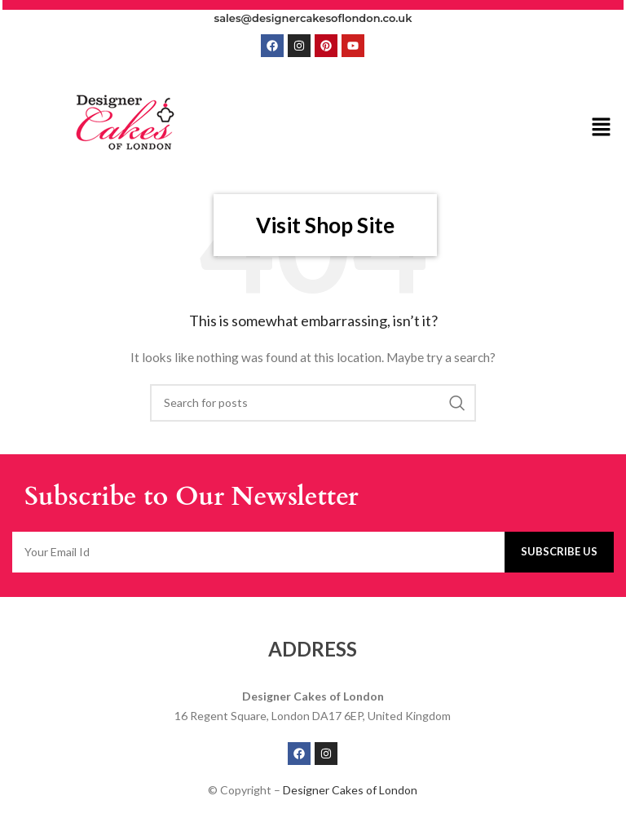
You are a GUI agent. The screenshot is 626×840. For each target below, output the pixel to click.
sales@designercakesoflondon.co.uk (313, 18)
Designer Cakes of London (350, 790)
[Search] (313, 403)
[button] (602, 128)
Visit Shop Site (325, 225)
